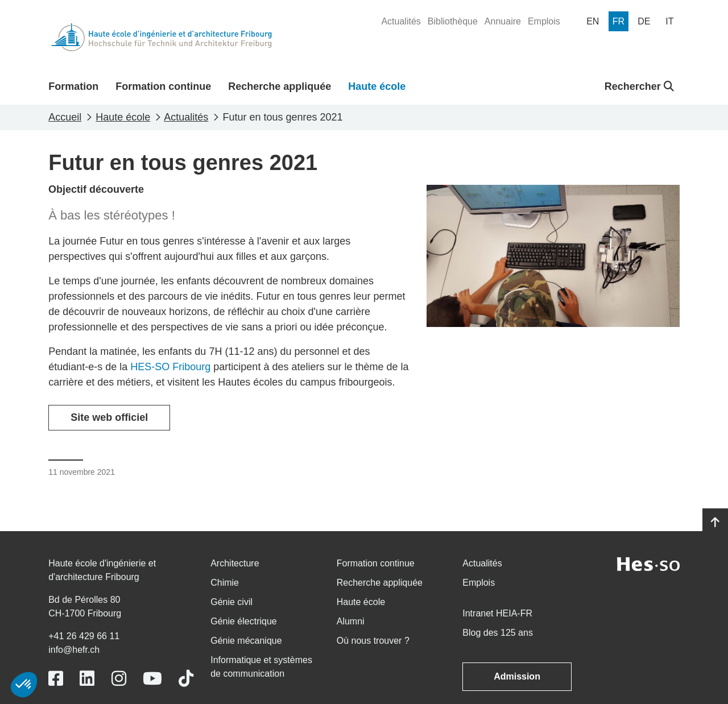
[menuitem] (401, 22)
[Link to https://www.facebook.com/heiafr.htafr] (56, 679)
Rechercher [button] (639, 86)
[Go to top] (715, 523)
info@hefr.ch (74, 650)
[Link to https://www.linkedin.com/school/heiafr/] (87, 679)
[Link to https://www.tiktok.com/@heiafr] (186, 679)
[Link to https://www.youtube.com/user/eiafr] (152, 679)
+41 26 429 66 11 (84, 636)
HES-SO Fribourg (170, 367)
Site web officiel (109, 417)
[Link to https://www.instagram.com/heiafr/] (119, 679)
